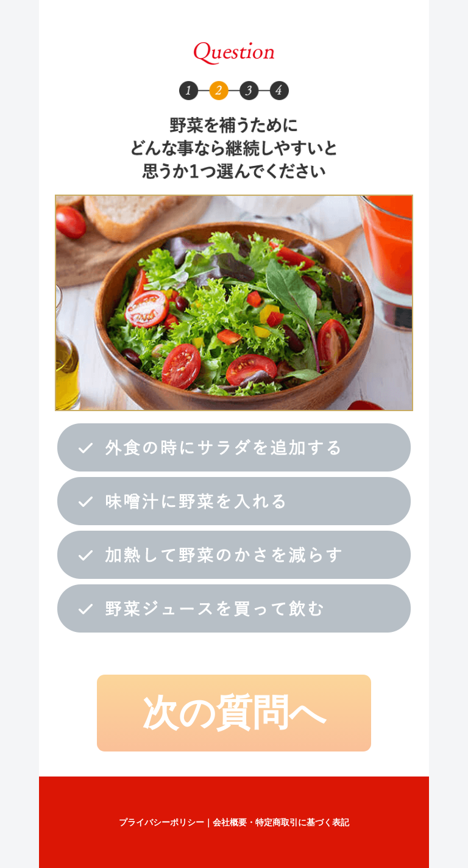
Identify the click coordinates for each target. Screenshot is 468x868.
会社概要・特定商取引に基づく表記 (281, 822)
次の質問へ (234, 713)
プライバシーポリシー (161, 822)
